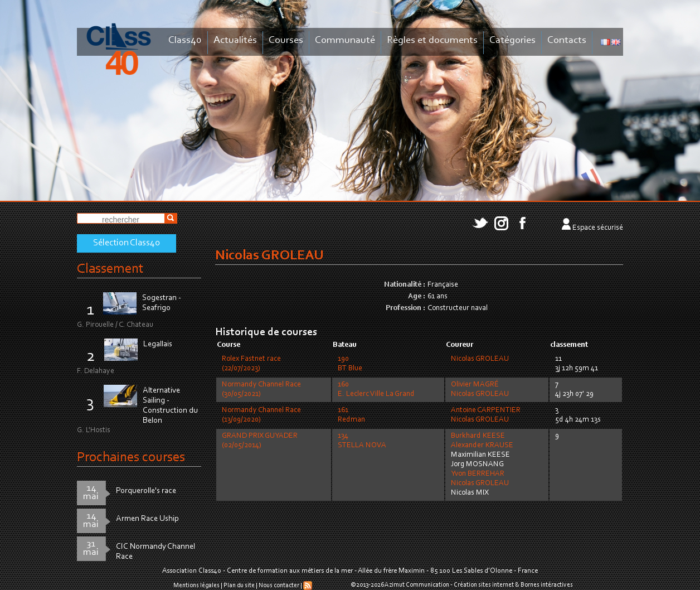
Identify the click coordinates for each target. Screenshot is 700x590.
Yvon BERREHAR (478, 474)
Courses (286, 40)
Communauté (345, 40)
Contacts (567, 40)
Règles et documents (432, 40)
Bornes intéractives (547, 585)
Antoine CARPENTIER (486, 410)
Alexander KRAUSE (482, 446)
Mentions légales (196, 586)
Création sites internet (484, 585)
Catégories (512, 40)
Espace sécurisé (598, 228)
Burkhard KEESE (478, 436)
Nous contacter (279, 586)
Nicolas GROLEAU (480, 359)
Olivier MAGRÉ (475, 385)
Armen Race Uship (147, 519)
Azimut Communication (417, 585)
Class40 (185, 40)
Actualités (235, 40)
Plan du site (239, 586)
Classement (110, 269)
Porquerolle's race (146, 491)
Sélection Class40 (127, 243)
